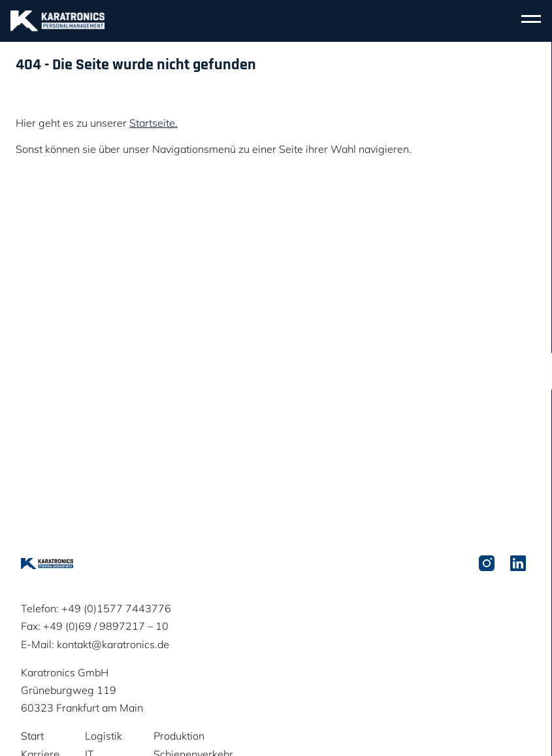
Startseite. (154, 123)
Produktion (179, 736)
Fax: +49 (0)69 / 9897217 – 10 (95, 626)
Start (32, 736)
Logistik (104, 736)
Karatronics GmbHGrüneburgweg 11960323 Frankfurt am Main (82, 690)
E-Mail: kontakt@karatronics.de (95, 644)
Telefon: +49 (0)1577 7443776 (96, 608)
